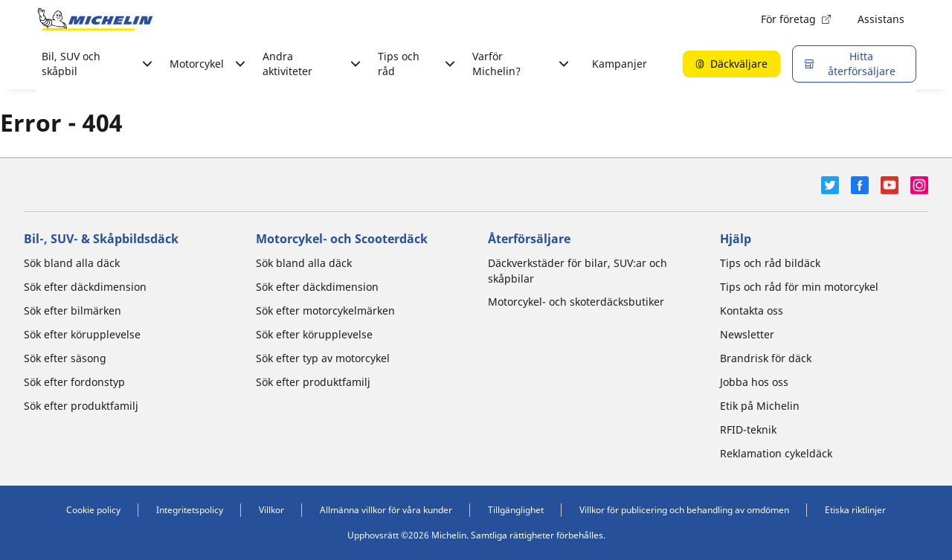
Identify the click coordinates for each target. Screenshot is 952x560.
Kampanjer (620, 64)
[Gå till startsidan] (95, 19)
